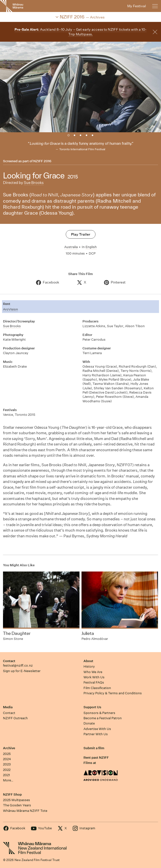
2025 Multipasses (16, 800)
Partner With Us (96, 734)
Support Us (92, 707)
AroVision (10, 309)
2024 (7, 759)
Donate (89, 723)
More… (8, 780)
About (88, 661)
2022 (7, 770)
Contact (9, 661)
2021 (6, 775)
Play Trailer (81, 234)
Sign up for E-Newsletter (22, 671)
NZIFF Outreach (15, 718)
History (89, 666)
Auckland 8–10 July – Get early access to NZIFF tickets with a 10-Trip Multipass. (80, 32)
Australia (71, 247)
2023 (7, 764)
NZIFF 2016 (42, 161)
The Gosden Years (17, 805)
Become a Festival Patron (103, 718)
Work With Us (94, 677)
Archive (9, 748)
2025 (7, 754)
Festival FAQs (94, 682)
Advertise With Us (97, 729)
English (91, 247)
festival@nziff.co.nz (18, 665)
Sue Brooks (34, 183)
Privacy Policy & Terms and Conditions (113, 693)
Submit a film (94, 748)
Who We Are (93, 672)
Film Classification (97, 688)
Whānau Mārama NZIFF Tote (25, 811)
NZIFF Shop (12, 795)
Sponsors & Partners (99, 713)
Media (8, 707)
